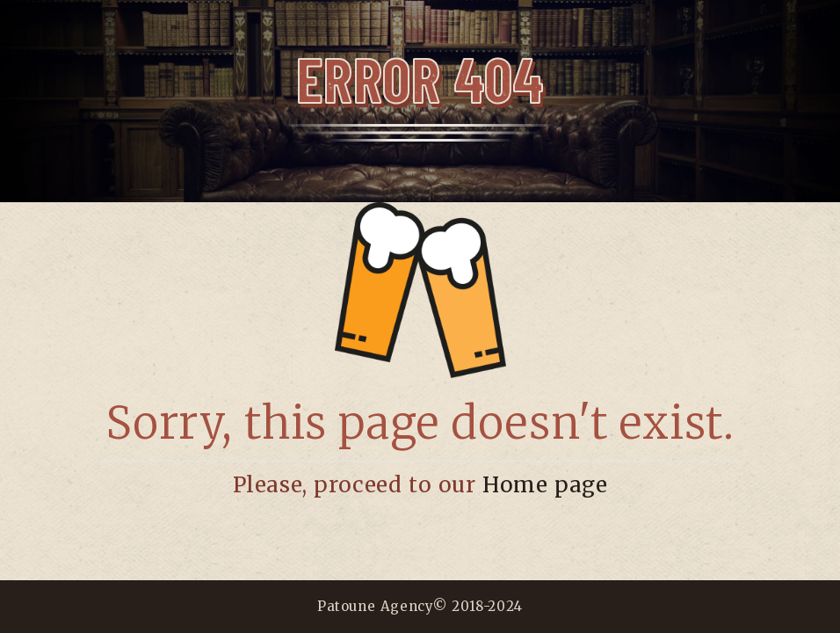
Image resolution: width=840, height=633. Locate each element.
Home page (545, 485)
